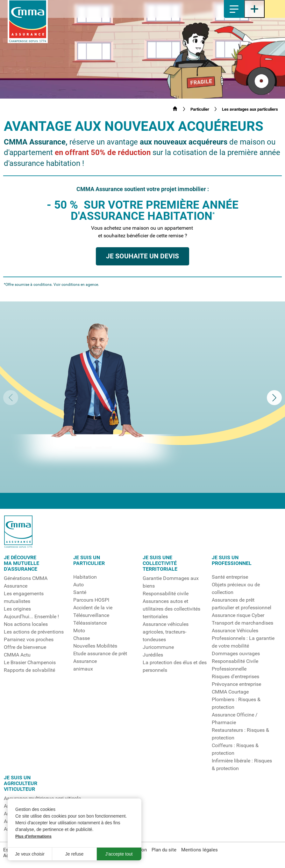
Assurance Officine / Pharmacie (235, 719)
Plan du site (164, 850)
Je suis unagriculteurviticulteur (21, 783)
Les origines (17, 609)
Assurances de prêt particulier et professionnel (242, 604)
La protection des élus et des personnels (175, 666)
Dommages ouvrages (236, 654)
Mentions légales (199, 850)
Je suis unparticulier (89, 560)
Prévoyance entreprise (236, 684)
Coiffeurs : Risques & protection (235, 749)
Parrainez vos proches (29, 640)
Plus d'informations (33, 836)
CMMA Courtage (230, 692)
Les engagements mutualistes (24, 597)
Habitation (85, 577)
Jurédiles (153, 655)
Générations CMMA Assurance (26, 582)
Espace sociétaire (275, 9)
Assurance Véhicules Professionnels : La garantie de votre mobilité (243, 638)
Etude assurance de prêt (100, 654)
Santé (80, 592)
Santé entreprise (230, 577)
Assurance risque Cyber (238, 615)
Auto (78, 585)
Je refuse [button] (75, 854)
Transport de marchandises (242, 623)
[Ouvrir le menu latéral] (254, 9)
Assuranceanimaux (85, 665)
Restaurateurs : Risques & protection (240, 734)
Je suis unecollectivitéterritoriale (160, 563)
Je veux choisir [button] (30, 854)
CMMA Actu (17, 655)
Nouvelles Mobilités (95, 646)
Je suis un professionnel (232, 560)
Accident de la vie (93, 608)
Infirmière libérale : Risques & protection (242, 765)
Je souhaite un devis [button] (142, 256)
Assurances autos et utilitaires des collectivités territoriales (171, 609)
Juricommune (158, 647)
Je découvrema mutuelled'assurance (21, 563)
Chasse (82, 638)
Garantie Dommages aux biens (171, 582)
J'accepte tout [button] (119, 854)
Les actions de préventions (34, 632)
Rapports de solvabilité (29, 670)
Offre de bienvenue (25, 647)
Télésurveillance (91, 615)
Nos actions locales (26, 624)
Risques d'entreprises (235, 677)
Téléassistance (90, 623)
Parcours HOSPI (91, 600)
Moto (79, 631)
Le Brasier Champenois (30, 663)
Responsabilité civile (166, 594)
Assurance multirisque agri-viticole (42, 798)
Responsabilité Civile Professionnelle (235, 665)
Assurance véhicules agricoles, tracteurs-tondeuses (166, 632)
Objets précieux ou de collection (236, 589)
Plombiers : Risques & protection (236, 703)
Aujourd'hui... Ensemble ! (31, 617)
